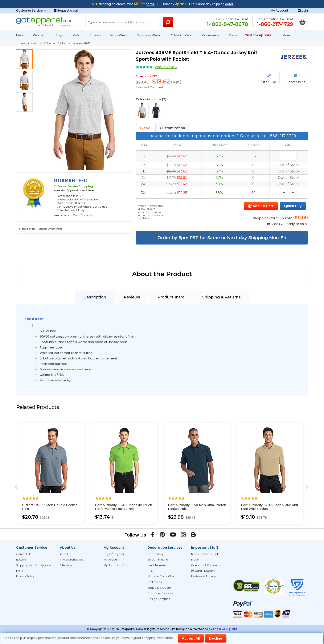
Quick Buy (293, 206)
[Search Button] (168, 22)
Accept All (191, 638)
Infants (97, 35)
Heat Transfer (157, 565)
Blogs (195, 560)
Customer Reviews (160, 593)
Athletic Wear (183, 35)
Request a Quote (159, 588)
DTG (150, 571)
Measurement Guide (205, 554)
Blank (145, 128)
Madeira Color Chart (162, 576)
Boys (61, 35)
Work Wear (121, 35)
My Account (279, 11)
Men (21, 35)
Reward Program (203, 571)
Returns (21, 560)
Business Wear (151, 35)
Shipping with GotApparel (34, 565)
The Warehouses (72, 560)
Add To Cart (261, 206)
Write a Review (166, 67)
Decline (216, 638)
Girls (78, 35)
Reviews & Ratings (204, 576)
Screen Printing (158, 560)
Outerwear (212, 35)
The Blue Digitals (225, 629)
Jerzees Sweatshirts (50, 229)
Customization (172, 128)
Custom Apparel (260, 35)
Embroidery (155, 554)
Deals (234, 35)
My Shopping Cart (116, 565)
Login (303, 11)
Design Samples (159, 599)
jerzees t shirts (27, 229)
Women (41, 35)
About (64, 554)
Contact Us (24, 554)
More (288, 35)
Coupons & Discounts (206, 565)
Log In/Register (114, 554)
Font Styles (155, 582)
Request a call (66, 11)
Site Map (66, 565)
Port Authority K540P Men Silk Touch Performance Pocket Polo (124, 507)
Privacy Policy (25, 576)
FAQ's (20, 571)
